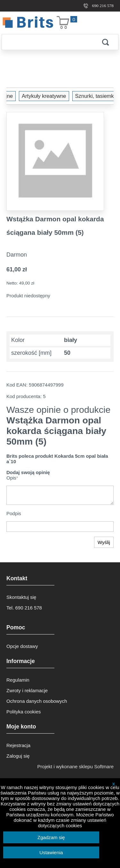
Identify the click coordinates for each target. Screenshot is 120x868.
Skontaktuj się (21, 597)
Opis (12, 478)
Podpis (14, 513)
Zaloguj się (18, 756)
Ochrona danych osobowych (37, 701)
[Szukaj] (47, 42)
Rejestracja (18, 745)
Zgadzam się (51, 837)
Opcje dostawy (22, 646)
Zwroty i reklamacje (27, 690)
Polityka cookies (24, 712)
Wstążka (94, 96)
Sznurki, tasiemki (55, 96)
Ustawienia (51, 852)
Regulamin (18, 680)
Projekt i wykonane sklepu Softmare (76, 766)
